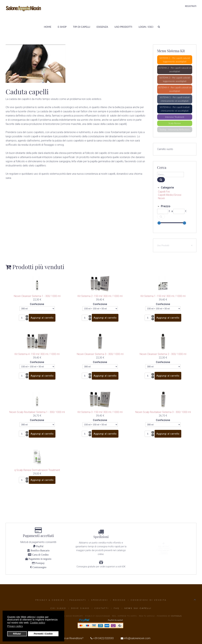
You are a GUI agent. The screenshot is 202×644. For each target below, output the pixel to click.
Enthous (177, 616)
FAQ (117, 608)
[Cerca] (171, 174)
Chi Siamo (58, 608)
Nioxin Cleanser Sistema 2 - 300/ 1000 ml (163, 354)
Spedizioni (100, 600)
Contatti (102, 608)
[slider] (159, 223)
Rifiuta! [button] (17, 634)
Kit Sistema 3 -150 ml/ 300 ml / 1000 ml (100, 412)
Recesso (119, 600)
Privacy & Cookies (50, 600)
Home (48, 27)
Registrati (191, 6)
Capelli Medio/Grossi (170, 195)
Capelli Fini (164, 192)
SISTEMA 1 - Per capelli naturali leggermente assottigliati (175, 60)
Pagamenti (78, 600)
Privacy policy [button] (15, 626)
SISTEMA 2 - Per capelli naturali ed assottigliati (175, 70)
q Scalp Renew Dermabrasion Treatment (37, 470)
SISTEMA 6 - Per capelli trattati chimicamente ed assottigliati (175, 109)
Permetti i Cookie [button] (43, 634)
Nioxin (161, 198)
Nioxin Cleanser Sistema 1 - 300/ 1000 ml (37, 296)
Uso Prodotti (123, 27)
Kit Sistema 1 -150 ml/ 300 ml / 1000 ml (163, 296)
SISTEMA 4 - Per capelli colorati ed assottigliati (175, 89)
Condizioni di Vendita (149, 600)
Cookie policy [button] (38, 623)
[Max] (179, 211)
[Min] (163, 211)
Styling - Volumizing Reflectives (175, 129)
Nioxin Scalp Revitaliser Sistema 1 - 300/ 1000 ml (37, 412)
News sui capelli (138, 608)
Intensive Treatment (175, 117)
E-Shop (62, 27)
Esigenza (102, 27)
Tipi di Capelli (82, 27)
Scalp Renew (175, 123)
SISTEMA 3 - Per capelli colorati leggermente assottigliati (175, 79)
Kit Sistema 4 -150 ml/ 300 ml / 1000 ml (37, 354)
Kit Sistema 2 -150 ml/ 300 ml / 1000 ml (100, 296)
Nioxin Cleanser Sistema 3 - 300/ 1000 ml (100, 354)
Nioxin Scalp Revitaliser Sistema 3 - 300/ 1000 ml (163, 412)
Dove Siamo (80, 608)
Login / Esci (146, 27)
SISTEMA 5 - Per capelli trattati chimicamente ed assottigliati (175, 99)
